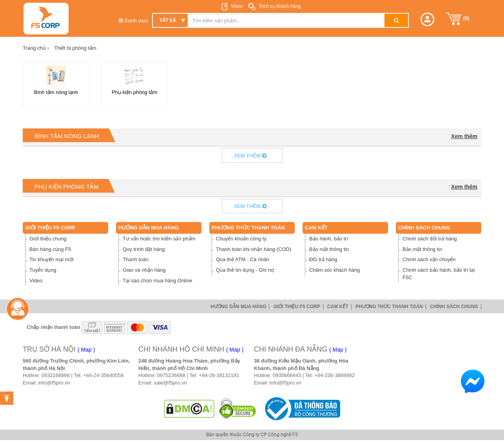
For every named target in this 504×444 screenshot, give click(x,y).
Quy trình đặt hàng (144, 249)
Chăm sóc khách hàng (334, 270)
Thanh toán (136, 259)
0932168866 (56, 375)
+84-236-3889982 (334, 375)
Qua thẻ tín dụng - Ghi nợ (245, 270)
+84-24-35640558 (103, 375)
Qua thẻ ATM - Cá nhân (243, 259)
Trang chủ (36, 48)
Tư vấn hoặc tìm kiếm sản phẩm (159, 239)
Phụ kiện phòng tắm (67, 187)
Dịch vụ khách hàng (279, 6)
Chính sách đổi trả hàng (430, 239)
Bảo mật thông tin (329, 249)
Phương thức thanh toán (248, 228)
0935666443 (287, 375)
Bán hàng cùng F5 (50, 249)
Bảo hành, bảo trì (329, 239)
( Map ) (86, 350)
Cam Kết (316, 228)
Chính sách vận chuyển (429, 259)
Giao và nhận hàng (144, 270)
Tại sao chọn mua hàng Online (158, 281)
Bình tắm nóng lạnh (67, 136)
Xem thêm (464, 136)
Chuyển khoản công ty (241, 239)
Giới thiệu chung (48, 239)
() (458, 19)
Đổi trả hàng (323, 259)
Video (237, 6)
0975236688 (171, 375)
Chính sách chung (424, 228)
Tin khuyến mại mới (52, 259)
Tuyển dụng (43, 270)
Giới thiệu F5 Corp (50, 228)
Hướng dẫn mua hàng (149, 228)
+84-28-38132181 (219, 375)
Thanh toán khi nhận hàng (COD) (254, 249)
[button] (427, 19)
